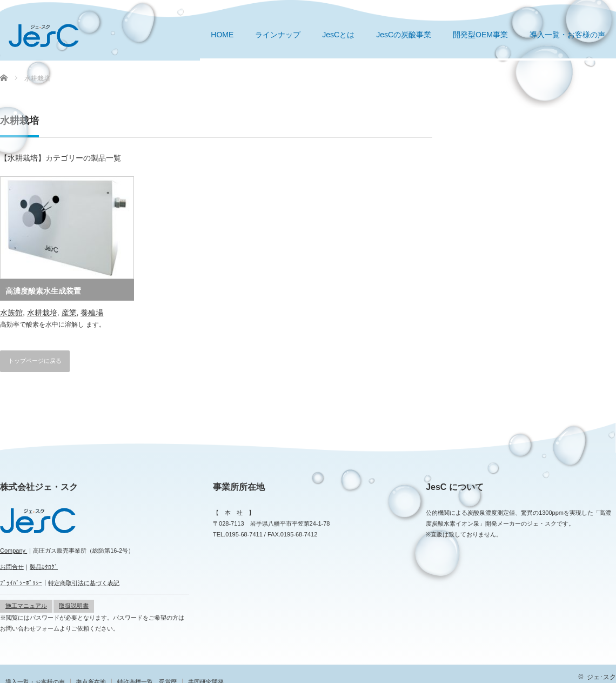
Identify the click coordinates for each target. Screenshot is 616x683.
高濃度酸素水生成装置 (43, 291)
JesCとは (338, 35)
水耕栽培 (42, 313)
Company (14, 551)
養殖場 (92, 313)
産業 (69, 313)
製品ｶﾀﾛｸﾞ (44, 567)
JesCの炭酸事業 (404, 35)
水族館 (11, 313)
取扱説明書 (74, 606)
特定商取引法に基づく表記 (84, 583)
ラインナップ (278, 35)
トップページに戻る (35, 361)
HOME (222, 35)
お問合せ (12, 567)
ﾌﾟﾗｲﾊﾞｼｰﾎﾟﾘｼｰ (21, 583)
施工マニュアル (26, 606)
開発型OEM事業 (480, 35)
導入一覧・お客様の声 (567, 35)
